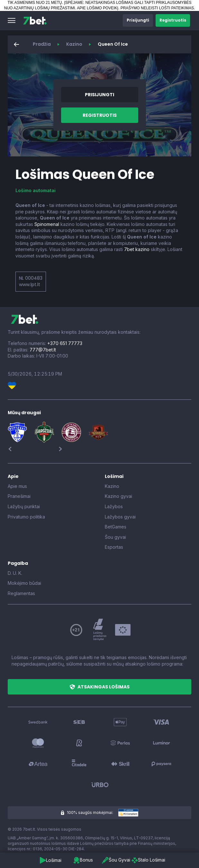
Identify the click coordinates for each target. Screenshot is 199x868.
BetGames (116, 527)
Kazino (74, 44)
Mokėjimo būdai (24, 583)
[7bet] (35, 21)
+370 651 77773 (65, 343)
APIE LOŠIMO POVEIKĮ (98, 8)
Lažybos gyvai (120, 517)
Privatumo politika (26, 517)
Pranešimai (19, 496)
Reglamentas (21, 593)
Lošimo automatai (36, 190)
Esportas (114, 547)
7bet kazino (137, 249)
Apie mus (17, 486)
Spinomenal (47, 224)
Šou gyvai (115, 537)
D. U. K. (15, 573)
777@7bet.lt (43, 350)
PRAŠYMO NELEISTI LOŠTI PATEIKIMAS (157, 8)
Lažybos (114, 506)
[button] (12, 21)
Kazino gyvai (118, 496)
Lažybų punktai (24, 506)
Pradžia (42, 44)
